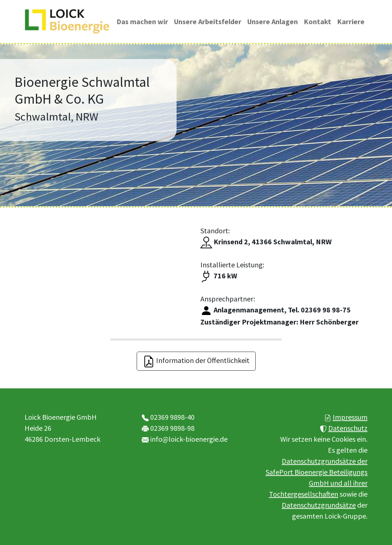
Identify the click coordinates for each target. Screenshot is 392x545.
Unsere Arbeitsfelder (208, 21)
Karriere (351, 21)
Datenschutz (348, 428)
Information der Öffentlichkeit (196, 362)
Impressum (350, 417)
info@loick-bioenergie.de (189, 439)
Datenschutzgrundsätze (319, 505)
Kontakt (317, 21)
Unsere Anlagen (273, 21)
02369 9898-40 (172, 417)
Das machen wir (142, 21)
